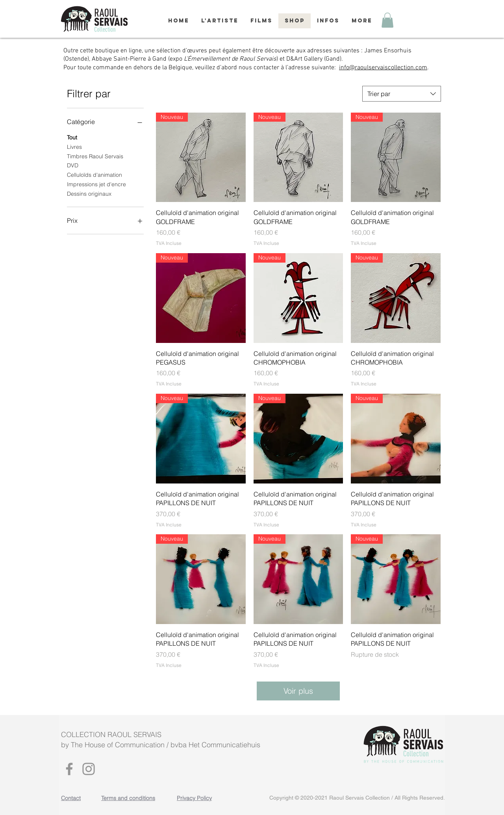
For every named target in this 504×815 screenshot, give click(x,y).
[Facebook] (69, 769)
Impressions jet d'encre (96, 184)
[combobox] (402, 94)
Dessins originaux (89, 193)
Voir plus (298, 691)
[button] (387, 20)
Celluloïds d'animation (94, 174)
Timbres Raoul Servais (95, 156)
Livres (74, 146)
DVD (73, 165)
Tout (72, 137)
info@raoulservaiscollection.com (383, 68)
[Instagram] (89, 769)
